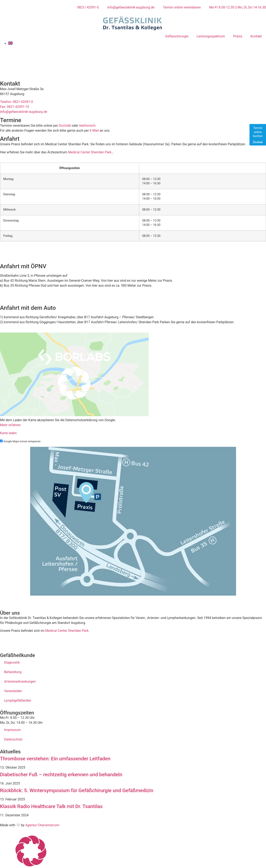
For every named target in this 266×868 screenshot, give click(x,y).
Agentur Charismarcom (42, 825)
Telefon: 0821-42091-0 (17, 102)
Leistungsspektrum (211, 36)
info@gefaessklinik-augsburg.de (24, 112)
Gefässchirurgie (177, 36)
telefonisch (87, 126)
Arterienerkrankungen (20, 681)
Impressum (12, 730)
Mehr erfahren (10, 425)
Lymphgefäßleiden (18, 700)
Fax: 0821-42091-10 (15, 107)
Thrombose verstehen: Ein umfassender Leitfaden (55, 759)
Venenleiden (13, 691)
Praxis (238, 36)
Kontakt (256, 36)
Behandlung (13, 672)
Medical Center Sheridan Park (90, 152)
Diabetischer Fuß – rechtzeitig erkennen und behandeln (61, 775)
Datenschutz (13, 739)
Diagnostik (12, 662)
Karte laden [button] (8, 433)
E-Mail (94, 131)
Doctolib (65, 126)
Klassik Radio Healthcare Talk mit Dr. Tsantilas (51, 806)
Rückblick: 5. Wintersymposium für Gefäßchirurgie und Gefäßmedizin (77, 790)
